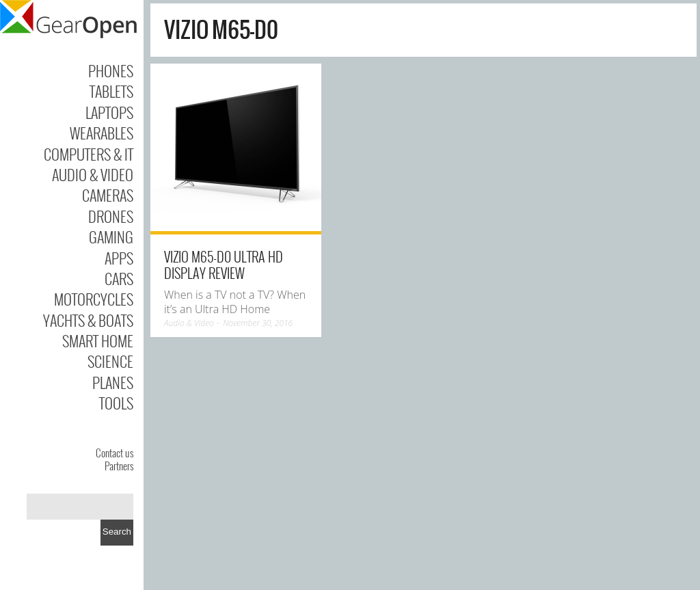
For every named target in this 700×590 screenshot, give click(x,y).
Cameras (108, 195)
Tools (116, 403)
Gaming (111, 237)
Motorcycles (94, 299)
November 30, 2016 (258, 323)
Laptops (109, 112)
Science (110, 361)
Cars (119, 278)
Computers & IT (89, 154)
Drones (111, 216)
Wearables (102, 133)
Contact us (115, 453)
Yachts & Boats (88, 320)
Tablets (111, 91)
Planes (113, 382)
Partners (119, 466)
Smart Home (98, 340)
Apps (119, 258)
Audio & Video (93, 174)
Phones (111, 70)
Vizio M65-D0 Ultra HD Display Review (224, 265)
